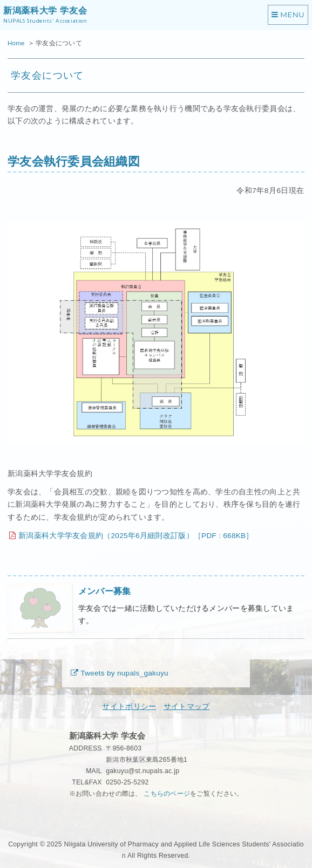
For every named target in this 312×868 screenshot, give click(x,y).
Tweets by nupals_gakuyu (124, 673)
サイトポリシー (129, 707)
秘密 (76, 816)
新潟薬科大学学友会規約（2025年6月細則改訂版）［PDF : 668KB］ (136, 536)
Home (16, 43)
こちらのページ (167, 794)
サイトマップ (187, 707)
